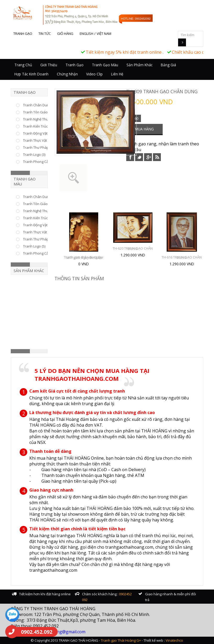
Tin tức (45, 34)
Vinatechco (174, 640)
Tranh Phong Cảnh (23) (41, 162)
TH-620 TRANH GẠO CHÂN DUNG (133, 248)
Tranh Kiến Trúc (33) (39, 126)
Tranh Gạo (75, 65)
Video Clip (94, 74)
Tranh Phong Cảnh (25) (41, 253)
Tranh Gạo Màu (105, 65)
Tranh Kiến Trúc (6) (38, 218)
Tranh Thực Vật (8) (37, 140)
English (86, 34)
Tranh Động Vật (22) (38, 225)
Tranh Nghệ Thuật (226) (41, 119)
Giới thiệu (49, 65)
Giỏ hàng (65, 34)
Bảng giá (168, 65)
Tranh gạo (23, 34)
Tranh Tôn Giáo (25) (39, 204)
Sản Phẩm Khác (139, 65)
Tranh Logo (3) (34, 155)
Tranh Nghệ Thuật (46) (40, 211)
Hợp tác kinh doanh (31, 74)
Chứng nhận (67, 74)
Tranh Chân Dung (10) (40, 197)
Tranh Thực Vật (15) (38, 232)
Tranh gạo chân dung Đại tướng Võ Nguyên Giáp (84, 257)
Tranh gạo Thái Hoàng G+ (121, 640)
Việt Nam (104, 34)
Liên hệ (117, 74)
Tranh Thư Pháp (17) (39, 239)
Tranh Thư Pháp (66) (39, 147)
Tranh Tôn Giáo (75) (39, 112)
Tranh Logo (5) (34, 246)
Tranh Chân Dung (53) (40, 105)
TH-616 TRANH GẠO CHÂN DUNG (182, 257)
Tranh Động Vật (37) (38, 133)
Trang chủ (23, 65)
